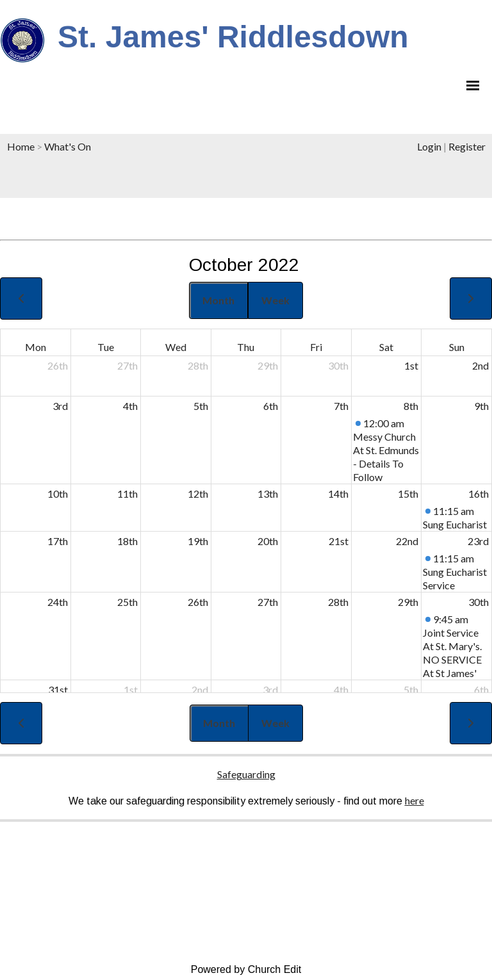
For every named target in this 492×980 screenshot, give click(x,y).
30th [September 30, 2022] (338, 365)
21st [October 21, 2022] (339, 541)
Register (467, 146)
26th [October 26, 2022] (198, 602)
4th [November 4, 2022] (341, 690)
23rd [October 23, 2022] (478, 541)
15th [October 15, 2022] (408, 494)
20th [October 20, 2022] (268, 541)
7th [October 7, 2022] (341, 406)
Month (218, 300)
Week (275, 300)
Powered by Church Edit (246, 969)
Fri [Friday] (316, 347)
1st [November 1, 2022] (131, 690)
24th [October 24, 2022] (58, 602)
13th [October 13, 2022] (268, 494)
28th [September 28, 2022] (198, 365)
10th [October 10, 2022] (58, 494)
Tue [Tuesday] (106, 347)
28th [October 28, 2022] (338, 602)
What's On (68, 146)
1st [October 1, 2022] (411, 365)
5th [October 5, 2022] (201, 406)
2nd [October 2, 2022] (480, 365)
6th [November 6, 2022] (481, 690)
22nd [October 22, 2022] (407, 541)
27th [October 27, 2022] (268, 602)
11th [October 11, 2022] (127, 494)
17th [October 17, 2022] (58, 541)
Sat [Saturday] (386, 347)
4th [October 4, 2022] (130, 406)
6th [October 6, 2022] (271, 406)
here (414, 800)
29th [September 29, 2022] (268, 365)
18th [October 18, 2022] (127, 541)
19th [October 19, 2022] (198, 541)
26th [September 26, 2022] (58, 365)
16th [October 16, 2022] (479, 494)
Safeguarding (246, 774)
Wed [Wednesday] (176, 347)
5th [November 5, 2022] (411, 690)
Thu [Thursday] (246, 347)
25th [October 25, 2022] (127, 602)
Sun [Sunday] (457, 347)
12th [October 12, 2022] (198, 494)
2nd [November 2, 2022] (200, 690)
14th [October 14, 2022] (338, 494)
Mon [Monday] (36, 347)
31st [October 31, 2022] (58, 690)
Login (429, 146)
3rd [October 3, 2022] (60, 406)
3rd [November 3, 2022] (270, 690)
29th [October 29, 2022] (408, 602)
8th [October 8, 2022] (411, 406)
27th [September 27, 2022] (127, 365)
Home (21, 146)
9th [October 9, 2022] (481, 406)
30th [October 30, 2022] (479, 602)
